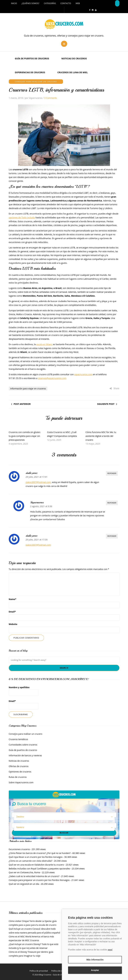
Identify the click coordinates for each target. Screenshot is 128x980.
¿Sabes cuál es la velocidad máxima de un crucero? (34, 876)
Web (78, 3)
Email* (24, 704)
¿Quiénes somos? (30, 3)
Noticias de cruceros (74, 58)
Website (13, 624)
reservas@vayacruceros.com (52, 378)
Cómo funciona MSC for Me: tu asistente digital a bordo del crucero (101, 436)
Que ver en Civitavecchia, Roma (24, 872)
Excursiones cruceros (19, 849)
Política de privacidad (39, 971)
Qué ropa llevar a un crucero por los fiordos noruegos (36, 857)
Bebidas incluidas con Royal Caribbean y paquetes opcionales (39, 869)
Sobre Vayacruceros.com (21, 782)
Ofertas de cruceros (19, 766)
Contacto (66, 3)
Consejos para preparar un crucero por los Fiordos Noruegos (39, 880)
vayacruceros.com (83, 374)
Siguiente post (106, 404)
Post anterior (22, 404)
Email (12, 612)
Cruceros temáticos (18, 739)
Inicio (14, 3)
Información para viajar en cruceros (28, 389)
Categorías (50, 3)
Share (114, 388)
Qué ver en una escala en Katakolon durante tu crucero (36, 865)
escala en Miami (44, 344)
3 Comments (50, 98)
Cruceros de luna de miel (73, 72)
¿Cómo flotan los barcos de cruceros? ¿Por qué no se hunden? (40, 853)
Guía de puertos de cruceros (32, 58)
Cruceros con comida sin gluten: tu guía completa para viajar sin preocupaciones (25, 436)
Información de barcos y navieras (25, 755)
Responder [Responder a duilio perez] (112, 473)
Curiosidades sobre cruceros (23, 745)
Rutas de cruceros (18, 777)
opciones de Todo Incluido (22, 217)
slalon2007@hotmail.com (38, 482)
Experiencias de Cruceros (30, 72)
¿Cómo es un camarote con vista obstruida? (31, 861)
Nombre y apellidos (24, 691)
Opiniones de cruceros (20, 772)
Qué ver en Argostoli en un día (24, 884)
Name (13, 599)
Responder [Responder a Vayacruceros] (112, 503)
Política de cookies (59, 971)
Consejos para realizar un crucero (36, 82)
